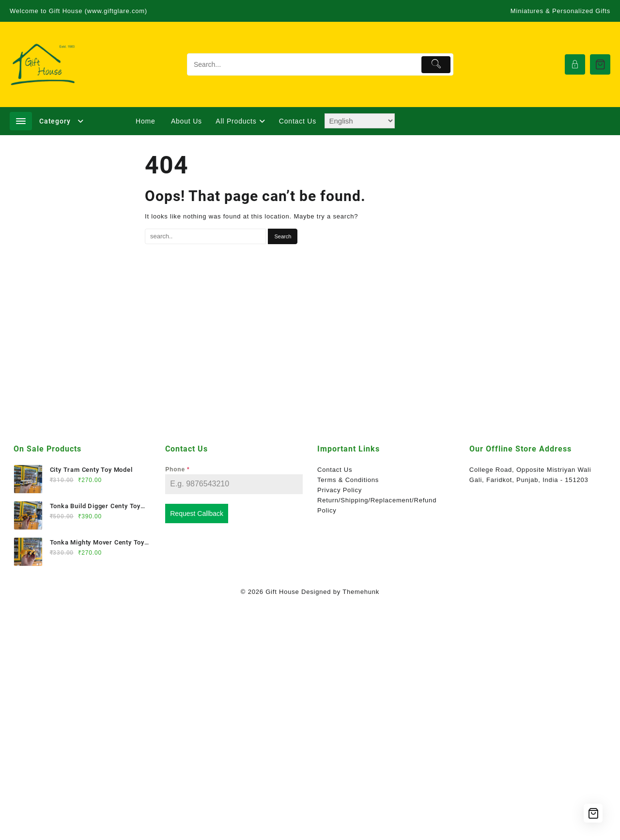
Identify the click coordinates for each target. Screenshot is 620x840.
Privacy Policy (340, 490)
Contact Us (335, 470)
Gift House (282, 592)
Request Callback (197, 513)
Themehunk (361, 592)
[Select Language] (360, 121)
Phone (177, 469)
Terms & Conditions (348, 480)
